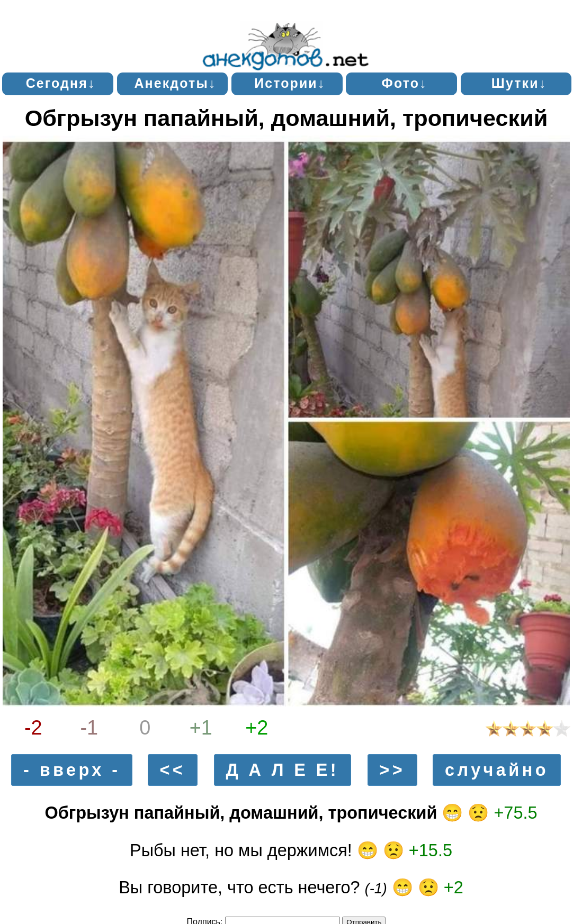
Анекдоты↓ (175, 83)
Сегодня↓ (61, 83)
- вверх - (72, 770)
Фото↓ (405, 83)
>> (392, 770)
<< (172, 770)
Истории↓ (290, 83)
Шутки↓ (519, 83)
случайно (497, 770)
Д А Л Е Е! (282, 770)
